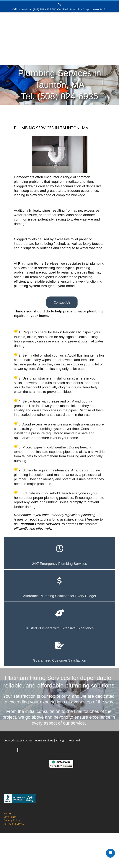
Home (7, 813)
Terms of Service (14, 824)
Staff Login (10, 817)
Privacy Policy (12, 820)
